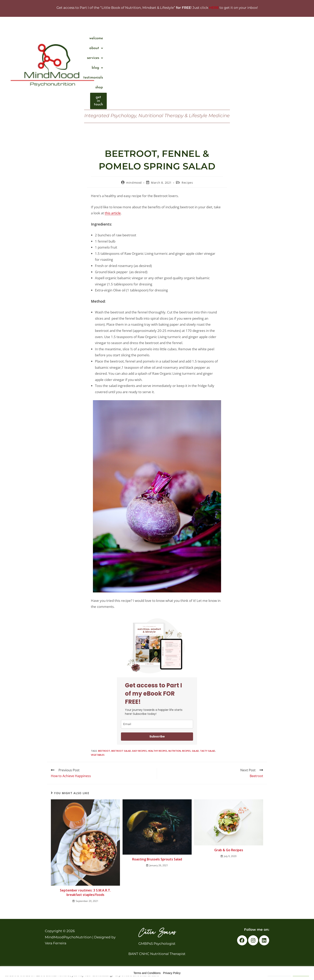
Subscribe (157, 736)
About (169, 38)
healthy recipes (158, 751)
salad (195, 751)
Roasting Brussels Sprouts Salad (157, 859)
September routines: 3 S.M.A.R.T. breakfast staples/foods (85, 892)
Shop (257, 38)
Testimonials (236, 38)
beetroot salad (121, 751)
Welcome (148, 38)
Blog (213, 38)
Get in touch (278, 38)
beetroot (104, 751)
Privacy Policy (172, 973)
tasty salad (208, 751)
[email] (157, 724)
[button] (169, 38)
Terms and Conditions (147, 973)
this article (113, 213)
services (192, 38)
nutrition (175, 751)
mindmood (134, 183)
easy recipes (139, 751)
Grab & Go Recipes (229, 850)
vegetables (98, 755)
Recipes (187, 183)
